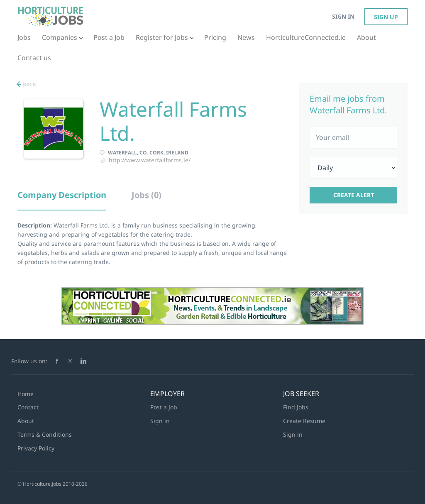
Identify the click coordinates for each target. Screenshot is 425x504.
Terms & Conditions (45, 434)
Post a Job (164, 407)
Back (29, 84)
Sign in (343, 16)
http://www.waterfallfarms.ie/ (150, 160)
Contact (28, 407)
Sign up (386, 17)
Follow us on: (29, 361)
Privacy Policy (36, 448)
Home (26, 394)
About (26, 421)
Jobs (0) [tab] (147, 195)
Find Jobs (296, 407)
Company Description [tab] (62, 195)
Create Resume (304, 421)
